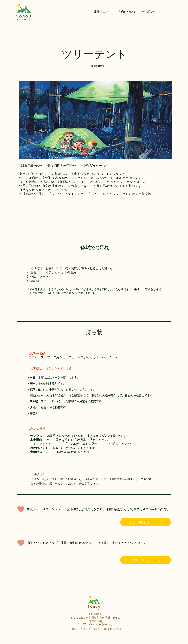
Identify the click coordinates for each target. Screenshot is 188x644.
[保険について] (146, 560)
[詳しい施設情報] (146, 522)
